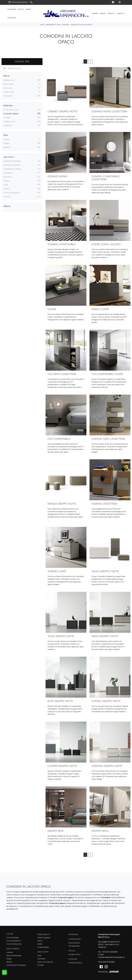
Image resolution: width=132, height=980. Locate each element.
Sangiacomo (9, 80)
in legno (7, 117)
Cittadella (8, 172)
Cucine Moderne (14, 940)
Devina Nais (9, 84)
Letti (39, 955)
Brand (28, 9)
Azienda (95, 13)
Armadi (40, 965)
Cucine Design (13, 937)
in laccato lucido (11, 109)
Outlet (21, 9)
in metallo (8, 125)
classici (7, 139)
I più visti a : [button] (9, 156)
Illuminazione (74, 942)
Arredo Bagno (43, 947)
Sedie (40, 943)
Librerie (10, 952)
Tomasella (8, 95)
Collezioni (12, 9)
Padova (7, 180)
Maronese (8, 88)
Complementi (74, 946)
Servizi (103, 13)
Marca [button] (6, 75)
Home (42, 24)
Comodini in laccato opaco (81, 24)
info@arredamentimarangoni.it (112, 957)
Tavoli (40, 940)
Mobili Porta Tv (44, 934)
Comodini (65, 24)
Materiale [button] (8, 105)
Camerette (73, 934)
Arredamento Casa (53, 24)
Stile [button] (6, 135)
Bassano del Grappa (12, 161)
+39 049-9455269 (110, 951)
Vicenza (7, 196)
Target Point (9, 91)
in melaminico (9, 121)
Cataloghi (12, 18)
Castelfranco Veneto (12, 168)
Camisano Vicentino (12, 165)
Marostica (8, 176)
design (6, 143)
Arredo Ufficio (75, 954)
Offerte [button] (7, 206)
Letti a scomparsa (45, 961)
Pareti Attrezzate (14, 955)
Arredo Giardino (75, 962)
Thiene (6, 188)
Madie (9, 958)
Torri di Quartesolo (12, 192)
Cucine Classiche (14, 943)
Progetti (111, 13)
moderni (7, 147)
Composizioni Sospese (16, 965)
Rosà (6, 184)
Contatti (121, 13)
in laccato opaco (11, 113)
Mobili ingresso (44, 937)
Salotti (9, 961)
